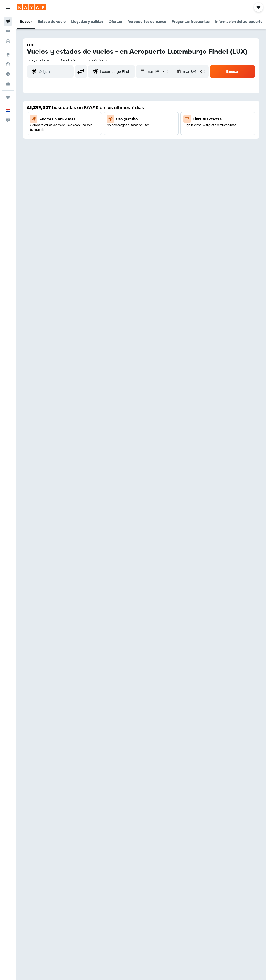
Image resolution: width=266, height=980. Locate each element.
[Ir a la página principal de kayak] (31, 7)
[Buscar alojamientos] (8, 31)
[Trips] (8, 97)
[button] (8, 7)
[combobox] (98, 60)
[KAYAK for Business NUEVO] (8, 84)
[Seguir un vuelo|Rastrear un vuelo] (8, 64)
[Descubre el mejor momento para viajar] (8, 74)
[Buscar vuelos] (8, 21)
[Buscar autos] (8, 41)
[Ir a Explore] (8, 54)
